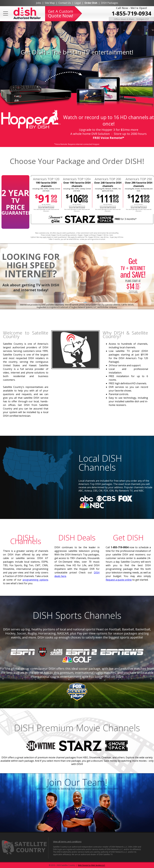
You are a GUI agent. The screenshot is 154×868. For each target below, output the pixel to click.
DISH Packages (110, 3)
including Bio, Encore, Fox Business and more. (139, 190)
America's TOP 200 (108, 179)
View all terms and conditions (67, 842)
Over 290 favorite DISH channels (139, 184)
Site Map (50, 3)
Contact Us (65, 3)
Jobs (39, 3)
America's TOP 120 (46, 179)
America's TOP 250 (139, 179)
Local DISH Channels (100, 463)
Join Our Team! (77, 782)
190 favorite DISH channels (46, 184)
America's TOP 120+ (77, 179)
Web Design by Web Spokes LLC (92, 865)
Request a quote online (119, 580)
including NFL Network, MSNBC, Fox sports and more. (108, 190)
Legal (78, 3)
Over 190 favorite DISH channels (77, 184)
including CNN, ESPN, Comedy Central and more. (46, 190)
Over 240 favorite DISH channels (108, 184)
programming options (35, 580)
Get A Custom (61, 14)
